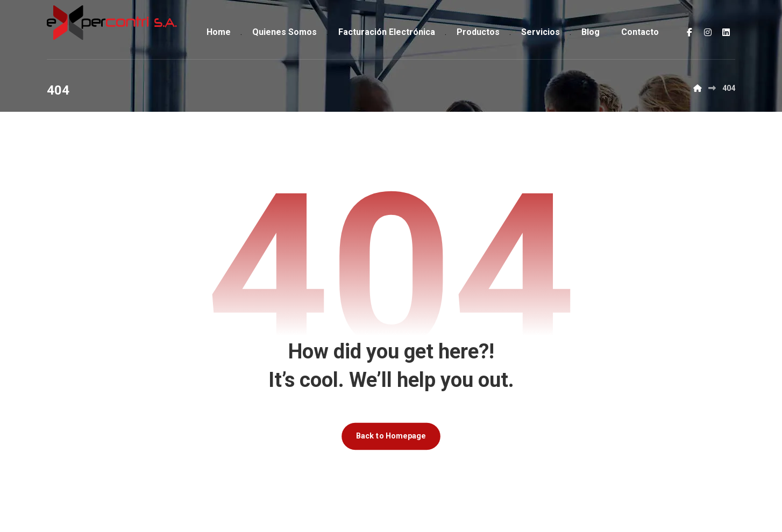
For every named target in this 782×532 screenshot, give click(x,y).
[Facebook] (689, 32)
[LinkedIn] (726, 32)
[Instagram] (708, 32)
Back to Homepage (391, 436)
